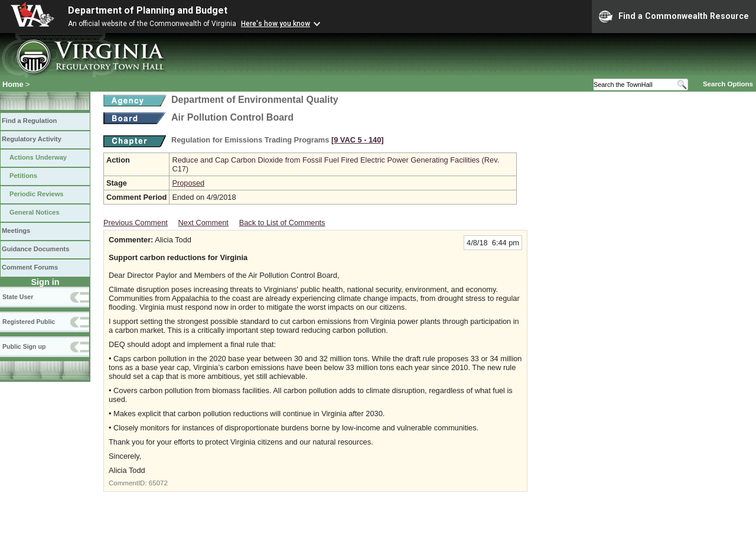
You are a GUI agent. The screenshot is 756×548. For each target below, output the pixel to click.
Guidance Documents (35, 249)
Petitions (23, 176)
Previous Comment (136, 223)
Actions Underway (38, 157)
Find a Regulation (29, 121)
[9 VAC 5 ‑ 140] (358, 140)
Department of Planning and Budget (148, 10)
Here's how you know (276, 24)
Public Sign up (24, 346)
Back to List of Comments (282, 223)
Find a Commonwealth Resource (674, 17)
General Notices (35, 212)
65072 (158, 483)
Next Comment (203, 223)
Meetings (16, 231)
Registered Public (29, 322)
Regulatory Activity (32, 139)
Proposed (188, 183)
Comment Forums (30, 267)
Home (13, 84)
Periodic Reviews (37, 194)
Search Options (728, 84)
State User (18, 297)
